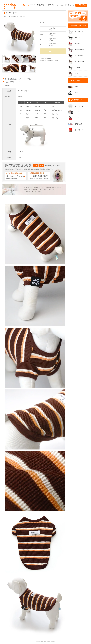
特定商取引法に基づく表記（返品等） (49, 61)
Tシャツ (23, 17)
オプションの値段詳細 (45, 58)
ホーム (5, 17)
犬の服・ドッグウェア (14, 17)
